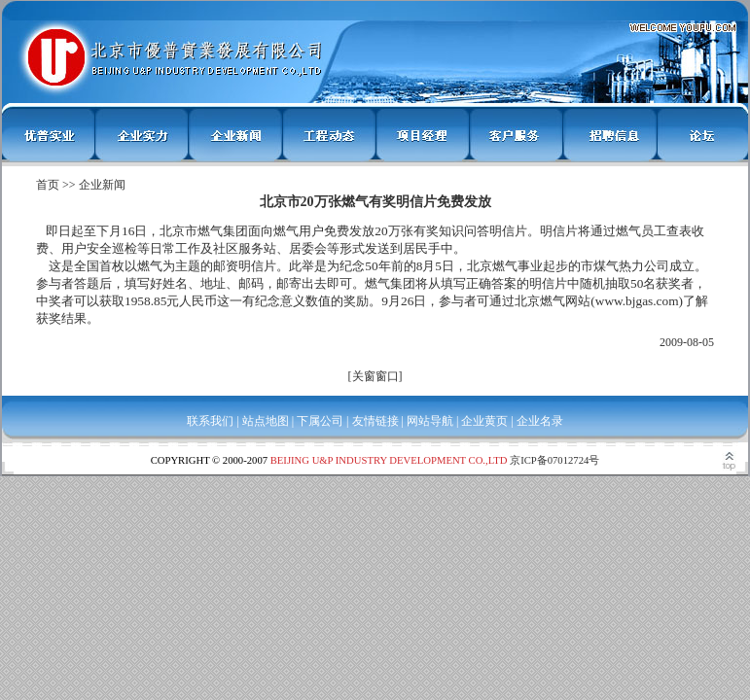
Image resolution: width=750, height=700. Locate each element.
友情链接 (375, 421)
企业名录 (540, 421)
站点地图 (266, 421)
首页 (48, 185)
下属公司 (320, 421)
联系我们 (210, 421)
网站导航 (430, 421)
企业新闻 (102, 185)
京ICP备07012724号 (554, 460)
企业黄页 (484, 421)
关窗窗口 (375, 376)
